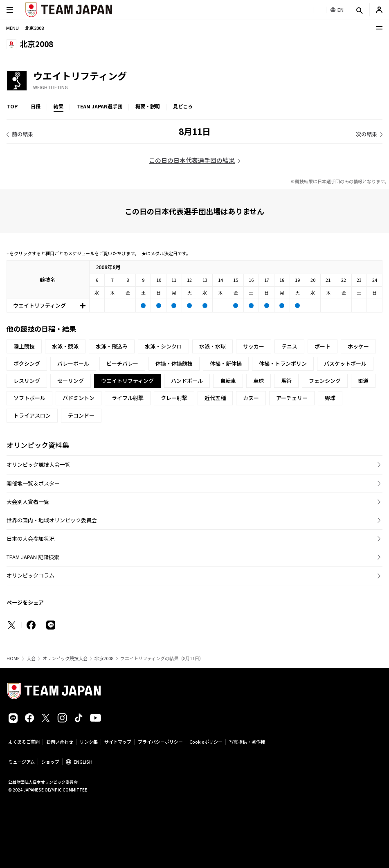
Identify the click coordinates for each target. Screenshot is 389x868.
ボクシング (27, 363)
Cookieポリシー (206, 742)
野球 (330, 398)
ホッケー (358, 346)
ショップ (50, 762)
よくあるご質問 (24, 742)
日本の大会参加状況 (30, 539)
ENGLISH (83, 762)
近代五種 (215, 398)
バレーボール (73, 363)
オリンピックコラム (30, 575)
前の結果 (22, 134)
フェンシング (325, 381)
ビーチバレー (122, 363)
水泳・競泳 (65, 346)
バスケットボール (345, 363)
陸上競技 (24, 346)
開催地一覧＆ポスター (33, 483)
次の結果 (367, 134)
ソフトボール (29, 398)
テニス (289, 346)
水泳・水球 (212, 346)
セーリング (71, 381)
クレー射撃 (174, 398)
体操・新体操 (226, 363)
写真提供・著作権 (247, 742)
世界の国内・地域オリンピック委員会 (52, 520)
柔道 (363, 381)
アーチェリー (292, 398)
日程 (36, 106)
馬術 (286, 381)
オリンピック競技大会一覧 (38, 464)
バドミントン (79, 398)
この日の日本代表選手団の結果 (192, 160)
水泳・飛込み (112, 346)
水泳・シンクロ (163, 346)
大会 (31, 658)
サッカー (254, 346)
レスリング (27, 381)
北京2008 (104, 658)
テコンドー (81, 415)
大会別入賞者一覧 (28, 502)
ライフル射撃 (128, 398)
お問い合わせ (60, 742)
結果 (58, 106)
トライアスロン (32, 415)
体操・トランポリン (283, 363)
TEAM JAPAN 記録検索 (33, 557)
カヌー (251, 398)
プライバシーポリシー (160, 742)
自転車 (228, 381)
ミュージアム (21, 762)
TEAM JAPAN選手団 (99, 106)
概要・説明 (148, 106)
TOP (12, 106)
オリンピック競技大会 (65, 658)
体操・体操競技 (174, 363)
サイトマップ (118, 742)
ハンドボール (187, 381)
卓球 (259, 381)
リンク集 (89, 742)
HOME (13, 658)
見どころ (183, 106)
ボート (323, 346)
